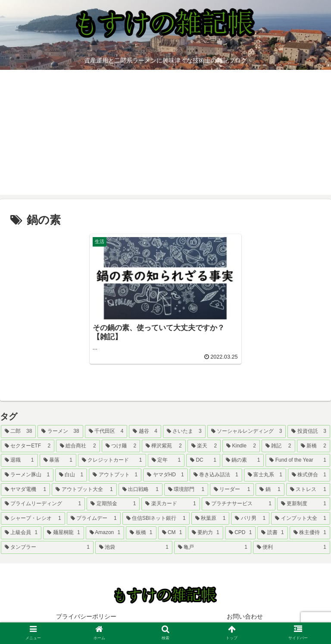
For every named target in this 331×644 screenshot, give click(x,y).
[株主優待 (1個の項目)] (310, 533)
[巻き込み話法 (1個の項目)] (216, 475)
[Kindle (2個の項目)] (241, 446)
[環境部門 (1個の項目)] (186, 490)
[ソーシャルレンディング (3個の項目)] (247, 431)
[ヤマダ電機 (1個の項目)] (25, 490)
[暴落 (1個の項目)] (58, 460)
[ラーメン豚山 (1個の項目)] (27, 475)
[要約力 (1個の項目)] (206, 533)
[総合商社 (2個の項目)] (78, 446)
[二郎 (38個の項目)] (18, 431)
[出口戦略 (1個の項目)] (141, 490)
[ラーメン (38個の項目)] (60, 431)
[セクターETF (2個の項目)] (28, 446)
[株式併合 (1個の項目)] (309, 475)
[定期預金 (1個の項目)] (113, 504)
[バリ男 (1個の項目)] (250, 519)
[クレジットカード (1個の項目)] (112, 460)
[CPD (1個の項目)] (240, 533)
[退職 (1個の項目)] (19, 460)
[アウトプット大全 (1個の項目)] (84, 490)
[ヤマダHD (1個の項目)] (165, 475)
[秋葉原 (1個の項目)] (211, 519)
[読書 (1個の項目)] (272, 533)
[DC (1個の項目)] (203, 460)
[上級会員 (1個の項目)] (21, 533)
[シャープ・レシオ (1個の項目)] (33, 519)
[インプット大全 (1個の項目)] (301, 519)
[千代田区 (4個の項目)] (106, 431)
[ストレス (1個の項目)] (308, 490)
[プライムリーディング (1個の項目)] (43, 504)
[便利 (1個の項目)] (292, 547)
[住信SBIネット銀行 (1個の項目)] (156, 519)
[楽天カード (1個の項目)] (170, 504)
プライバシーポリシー (86, 616)
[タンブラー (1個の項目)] (47, 547)
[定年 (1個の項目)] (166, 460)
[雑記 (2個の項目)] (278, 446)
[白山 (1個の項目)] (71, 475)
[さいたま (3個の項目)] (184, 431)
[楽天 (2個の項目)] (204, 446)
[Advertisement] (165, 134)
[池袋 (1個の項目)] (134, 547)
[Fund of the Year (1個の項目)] (298, 460)
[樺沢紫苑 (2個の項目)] (164, 446)
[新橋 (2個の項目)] (314, 446)
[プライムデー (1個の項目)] (94, 519)
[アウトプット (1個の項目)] (115, 475)
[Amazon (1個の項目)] (105, 533)
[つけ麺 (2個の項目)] (121, 446)
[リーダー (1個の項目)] (232, 490)
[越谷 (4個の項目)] (145, 431)
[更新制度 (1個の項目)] (304, 504)
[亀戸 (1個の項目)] (213, 547)
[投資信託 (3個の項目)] (309, 431)
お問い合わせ (245, 616)
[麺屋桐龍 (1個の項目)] (63, 533)
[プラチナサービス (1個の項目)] (239, 504)
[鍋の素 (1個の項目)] (243, 460)
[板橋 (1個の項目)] (141, 533)
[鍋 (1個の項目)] (270, 490)
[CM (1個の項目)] (172, 533)
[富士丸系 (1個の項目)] (265, 475)
